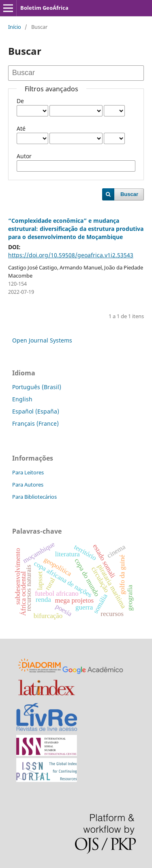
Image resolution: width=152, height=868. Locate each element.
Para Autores (28, 485)
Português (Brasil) (37, 387)
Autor (24, 156)
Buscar (129, 194)
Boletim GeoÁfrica (44, 8)
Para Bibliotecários (34, 497)
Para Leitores (28, 472)
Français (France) (35, 423)
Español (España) (36, 411)
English (22, 399)
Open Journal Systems (42, 340)
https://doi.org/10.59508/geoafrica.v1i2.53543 (71, 255)
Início (15, 27)
